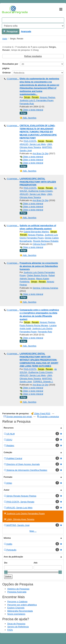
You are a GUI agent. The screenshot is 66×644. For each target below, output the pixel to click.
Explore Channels (16, 608)
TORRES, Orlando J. (43, 382)
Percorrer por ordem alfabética (22, 605)
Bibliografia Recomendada (20, 611)
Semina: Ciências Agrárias (45, 288)
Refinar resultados (33, 56)
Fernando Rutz (27, 104)
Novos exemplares (16, 614)
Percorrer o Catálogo (17, 602)
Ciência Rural (39, 244)
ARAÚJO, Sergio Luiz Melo (33, 144)
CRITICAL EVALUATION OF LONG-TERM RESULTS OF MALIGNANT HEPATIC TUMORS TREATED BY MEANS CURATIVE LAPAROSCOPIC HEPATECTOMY (38, 132)
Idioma (7, 538)
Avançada (26, 31)
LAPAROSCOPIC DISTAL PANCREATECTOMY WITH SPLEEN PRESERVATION (38, 182)
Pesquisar (11, 31)
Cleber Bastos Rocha (37, 275)
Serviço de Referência (18, 627)
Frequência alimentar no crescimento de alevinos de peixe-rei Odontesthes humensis (39, 266)
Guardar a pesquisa (48, 417)
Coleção (8, 452)
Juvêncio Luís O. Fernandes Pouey (36, 100)
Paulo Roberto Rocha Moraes (34, 325)
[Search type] (33, 26)
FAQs (10, 630)
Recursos (9, 428)
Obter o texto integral (31, 110)
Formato (8, 477)
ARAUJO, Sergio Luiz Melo (33, 194)
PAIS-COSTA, (38, 141)
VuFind (7, 10)
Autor (5, 39)
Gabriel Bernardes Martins (36, 232)
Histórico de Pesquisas (18, 589)
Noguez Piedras (39, 97)
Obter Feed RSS (41, 414)
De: (6, 563)
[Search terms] (33, 20)
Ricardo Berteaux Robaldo (46, 241)
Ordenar (7, 73)
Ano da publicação (13, 557)
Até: (36, 563)
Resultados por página (10, 66)
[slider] (6, 572)
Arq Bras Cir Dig (40, 153)
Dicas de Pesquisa (16, 624)
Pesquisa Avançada (17, 592)
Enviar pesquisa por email (18, 417)
